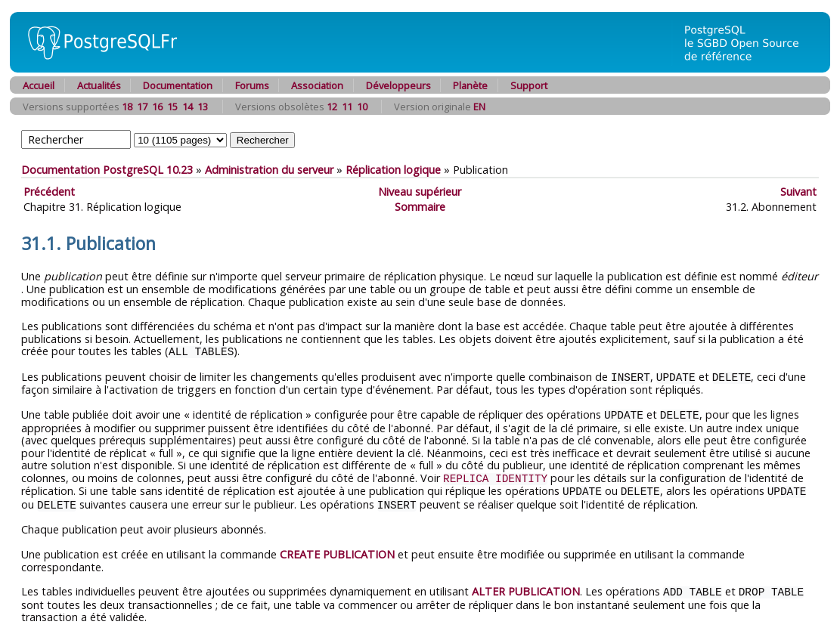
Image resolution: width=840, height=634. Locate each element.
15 (172, 107)
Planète (470, 85)
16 (157, 107)
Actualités (99, 85)
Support (529, 85)
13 (203, 107)
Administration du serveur (269, 170)
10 (362, 107)
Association (317, 85)
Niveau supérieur (420, 192)
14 (188, 107)
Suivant (798, 192)
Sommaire (420, 207)
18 (127, 107)
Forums (252, 85)
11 (347, 107)
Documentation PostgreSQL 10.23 (107, 170)
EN (479, 107)
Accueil (39, 85)
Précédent (49, 192)
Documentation (178, 85)
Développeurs (398, 85)
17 (142, 107)
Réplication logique (393, 170)
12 (332, 107)
